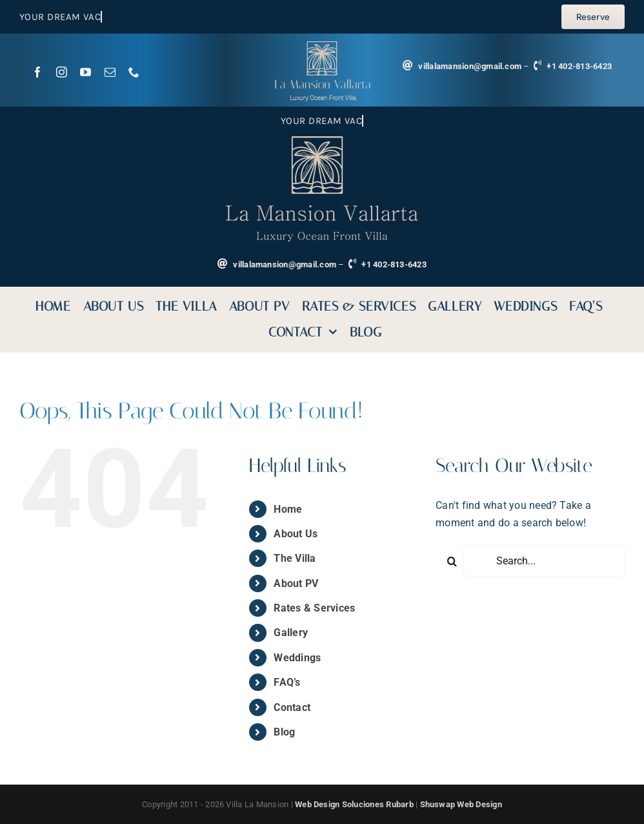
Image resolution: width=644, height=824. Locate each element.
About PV (296, 583)
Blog (284, 732)
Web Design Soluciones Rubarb (354, 804)
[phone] (134, 72)
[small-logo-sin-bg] (322, 141)
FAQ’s (287, 682)
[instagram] (62, 72)
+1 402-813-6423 (579, 66)
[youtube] (86, 72)
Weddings (297, 658)
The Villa (295, 558)
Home (288, 509)
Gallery (291, 633)
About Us (296, 534)
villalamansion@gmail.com (470, 66)
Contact (292, 707)
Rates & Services (314, 608)
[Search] (452, 561)
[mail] (110, 72)
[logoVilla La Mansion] (322, 46)
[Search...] (544, 561)
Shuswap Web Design (461, 804)
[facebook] (38, 72)
